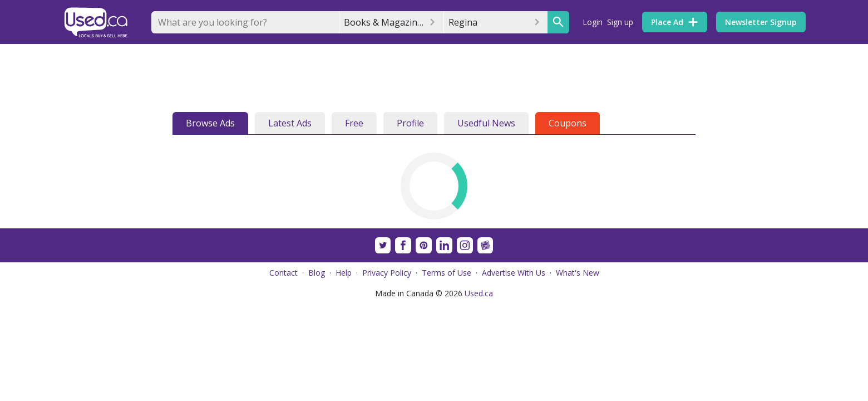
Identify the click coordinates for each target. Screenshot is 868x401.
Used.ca (479, 293)
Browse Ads (210, 123)
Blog (317, 273)
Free (354, 123)
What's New (578, 273)
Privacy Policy (387, 273)
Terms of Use (447, 273)
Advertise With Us (514, 273)
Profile (410, 123)
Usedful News (486, 123)
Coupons (568, 123)
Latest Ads (290, 123)
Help (344, 273)
